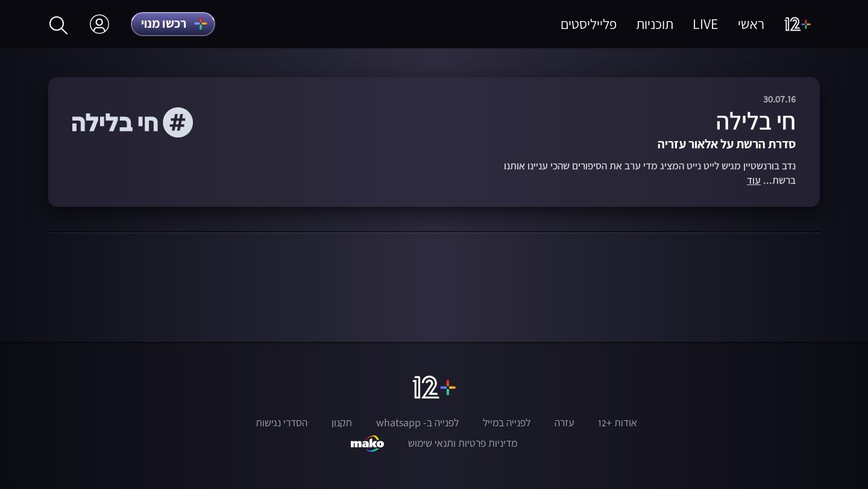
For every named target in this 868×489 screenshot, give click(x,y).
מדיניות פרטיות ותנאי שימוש (463, 443)
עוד (754, 181)
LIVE (706, 24)
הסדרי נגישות (281, 423)
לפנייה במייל (507, 423)
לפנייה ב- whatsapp (417, 423)
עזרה (564, 423)
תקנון (342, 423)
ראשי (751, 24)
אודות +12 (618, 423)
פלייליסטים (589, 24)
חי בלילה (756, 121)
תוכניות (655, 24)
